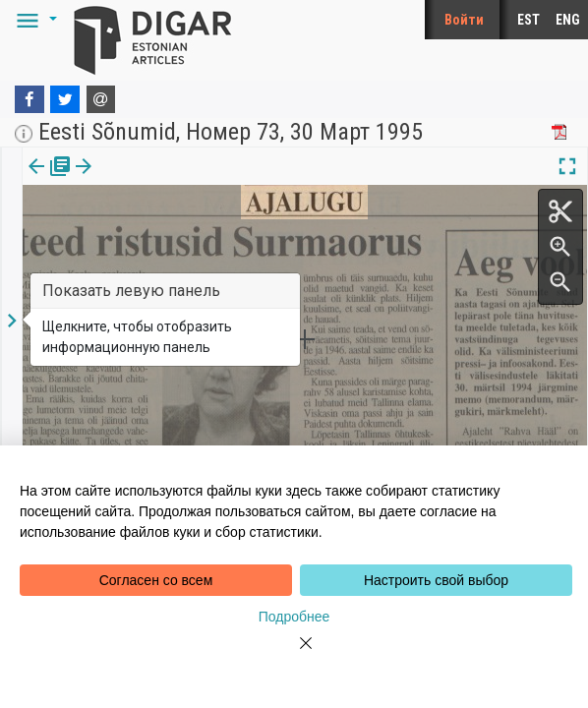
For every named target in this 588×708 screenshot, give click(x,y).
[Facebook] (29, 99)
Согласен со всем (156, 580)
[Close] (294, 655)
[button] (33, 20)
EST (529, 20)
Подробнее (294, 617)
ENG (568, 20)
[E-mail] (101, 99)
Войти (464, 20)
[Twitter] (65, 99)
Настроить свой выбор (436, 580)
